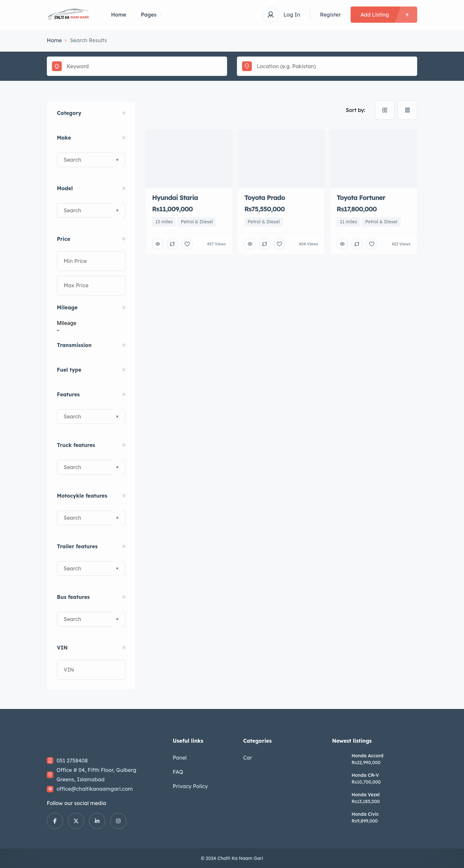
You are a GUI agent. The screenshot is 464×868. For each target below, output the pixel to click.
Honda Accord (367, 756)
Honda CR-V (365, 775)
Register (330, 15)
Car (247, 758)
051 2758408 (72, 761)
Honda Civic (365, 814)
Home (119, 15)
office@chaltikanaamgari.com (95, 789)
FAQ (178, 772)
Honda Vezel (366, 795)
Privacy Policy (190, 786)
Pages (151, 15)
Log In (292, 15)
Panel (180, 758)
